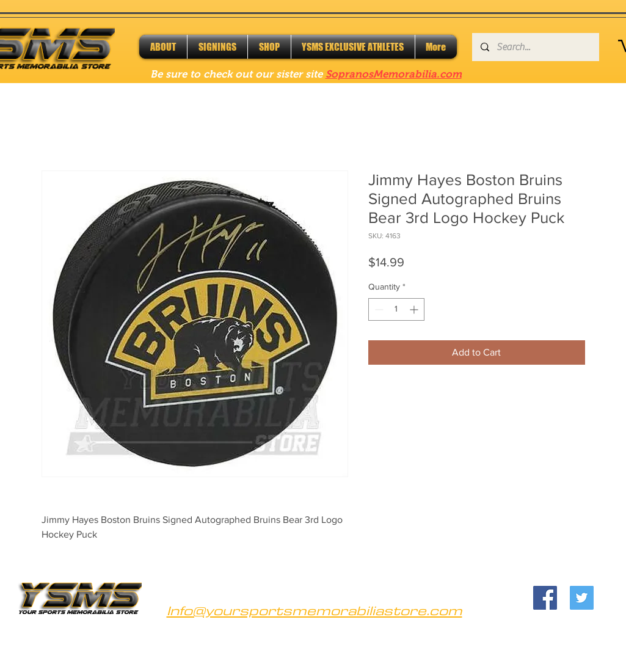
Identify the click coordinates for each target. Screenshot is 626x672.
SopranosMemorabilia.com (394, 74)
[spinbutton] (396, 309)
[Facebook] (545, 598)
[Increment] (415, 309)
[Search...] (535, 47)
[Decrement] (378, 309)
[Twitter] (582, 598)
